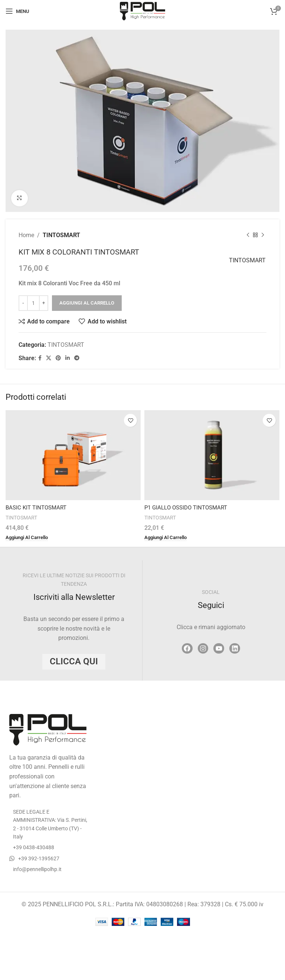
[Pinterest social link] (58, 358)
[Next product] (263, 235)
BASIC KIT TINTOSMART (38, 507)
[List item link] (49, 848)
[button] (29, 538)
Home (26, 235)
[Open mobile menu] (17, 11)
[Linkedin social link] (68, 358)
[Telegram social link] (77, 358)
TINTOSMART (61, 235)
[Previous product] (248, 235)
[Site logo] (142, 11)
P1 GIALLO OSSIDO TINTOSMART (189, 507)
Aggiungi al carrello (87, 303)
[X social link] (49, 358)
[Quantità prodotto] (33, 303)
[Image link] (48, 730)
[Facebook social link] (40, 358)
